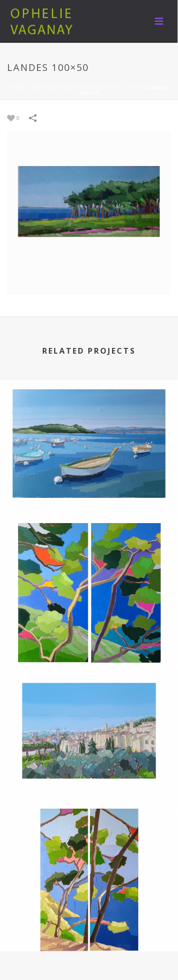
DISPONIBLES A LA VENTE (105, 88)
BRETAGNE (47, 88)
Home (17, 88)
